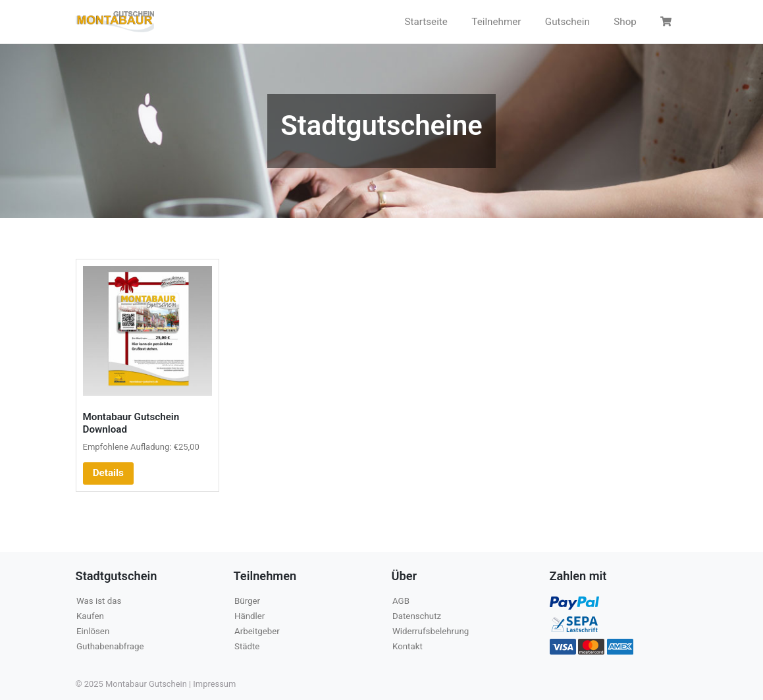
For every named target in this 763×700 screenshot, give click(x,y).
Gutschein (567, 22)
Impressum (214, 684)
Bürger (247, 601)
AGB (401, 601)
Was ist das (99, 601)
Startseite (426, 22)
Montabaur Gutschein (146, 684)
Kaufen (90, 616)
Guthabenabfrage (110, 646)
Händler (250, 616)
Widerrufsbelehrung (431, 631)
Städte (247, 646)
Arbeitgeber (257, 631)
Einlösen (93, 631)
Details (108, 473)
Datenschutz (417, 616)
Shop (625, 22)
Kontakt (408, 646)
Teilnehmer (496, 22)
